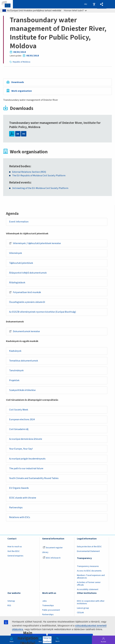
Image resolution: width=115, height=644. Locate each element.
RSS (9, 606)
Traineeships (48, 606)
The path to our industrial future (26, 469)
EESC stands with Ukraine (23, 498)
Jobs (44, 602)
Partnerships (16, 508)
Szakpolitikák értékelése (23, 390)
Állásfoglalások (17, 283)
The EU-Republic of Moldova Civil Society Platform (39, 176)
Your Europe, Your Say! (21, 449)
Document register (53, 548)
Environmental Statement (88, 552)
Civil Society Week (19, 410)
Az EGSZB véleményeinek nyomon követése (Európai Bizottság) (43, 312)
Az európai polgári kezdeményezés (27, 459)
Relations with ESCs (20, 518)
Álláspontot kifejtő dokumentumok (28, 273)
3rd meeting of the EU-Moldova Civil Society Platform (40, 188)
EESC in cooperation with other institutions (91, 603)
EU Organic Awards (19, 488)
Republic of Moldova (21, 62)
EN (18, 134)
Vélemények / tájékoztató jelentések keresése (35, 243)
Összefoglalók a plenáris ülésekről (27, 302)
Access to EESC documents (89, 571)
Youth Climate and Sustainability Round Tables (34, 479)
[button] (102, 4)
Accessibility (94, 4)
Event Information (19, 222)
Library (45, 553)
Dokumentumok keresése (25, 332)
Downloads (18, 82)
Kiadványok (15, 351)
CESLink (80, 613)
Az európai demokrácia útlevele (26, 439)
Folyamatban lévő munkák (25, 292)
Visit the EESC (14, 552)
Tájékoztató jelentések (21, 263)
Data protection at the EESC (89, 547)
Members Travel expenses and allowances (91, 577)
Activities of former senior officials (89, 584)
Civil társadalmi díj (19, 430)
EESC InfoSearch (52, 558)
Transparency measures (88, 567)
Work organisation (22, 91)
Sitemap (11, 602)
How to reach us (15, 547)
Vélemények (16, 253)
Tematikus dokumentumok (24, 361)
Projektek (14, 381)
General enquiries (15, 556)
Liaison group (83, 609)
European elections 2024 (22, 420)
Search (57, 641)
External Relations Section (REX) (29, 172)
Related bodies (20, 166)
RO (24, 134)
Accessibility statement (88, 590)
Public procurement (51, 611)
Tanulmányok (17, 371)
